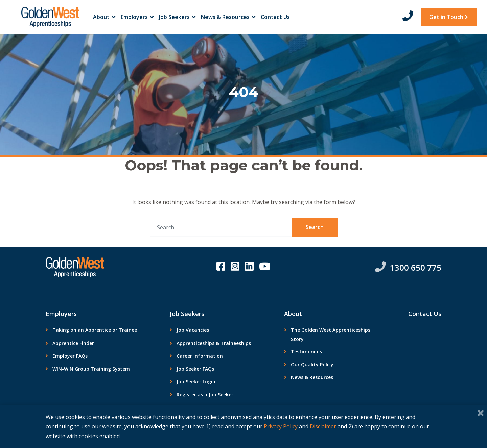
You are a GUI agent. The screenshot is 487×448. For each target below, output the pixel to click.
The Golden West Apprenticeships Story (331, 334)
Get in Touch (449, 17)
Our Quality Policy (312, 364)
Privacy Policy (281, 426)
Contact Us (275, 17)
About (104, 17)
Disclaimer (323, 426)
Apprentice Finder (73, 343)
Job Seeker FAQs (195, 369)
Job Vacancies (193, 330)
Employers (137, 17)
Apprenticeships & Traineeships (214, 343)
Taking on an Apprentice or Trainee (95, 330)
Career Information (200, 356)
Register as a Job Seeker (205, 394)
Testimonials (306, 352)
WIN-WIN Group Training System (91, 369)
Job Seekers (177, 17)
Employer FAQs (70, 356)
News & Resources (228, 17)
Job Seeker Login (196, 382)
